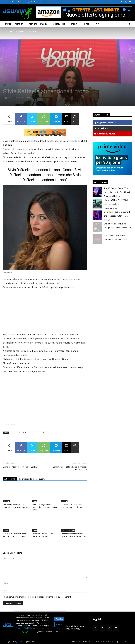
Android (6, 501)
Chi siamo (6, 2)
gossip (13, 433)
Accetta (59, 619)
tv (33, 433)
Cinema (64, 501)
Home (5, 31)
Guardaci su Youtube (105, 134)
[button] (129, 24)
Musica (45, 24)
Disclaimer (35, 2)
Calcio (35, 501)
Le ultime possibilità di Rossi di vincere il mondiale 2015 (70, 468)
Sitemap (115, 642)
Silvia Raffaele (24, 433)
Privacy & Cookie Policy (21, 2)
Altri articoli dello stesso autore (31, 479)
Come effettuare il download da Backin (20, 467)
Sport (75, 24)
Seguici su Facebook (105, 123)
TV (99, 24)
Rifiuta (59, 624)
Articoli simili (10, 479)
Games (8, 24)
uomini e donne (42, 433)
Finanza (20, 24)
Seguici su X (101, 128)
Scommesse (60, 24)
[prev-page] (5, 542)
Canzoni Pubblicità (68, 530)
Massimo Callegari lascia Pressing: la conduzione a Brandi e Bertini (45, 507)
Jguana (8, 98)
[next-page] (9, 542)
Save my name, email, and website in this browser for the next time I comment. (38, 597)
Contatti (44, 2)
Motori (33, 24)
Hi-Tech (88, 24)
